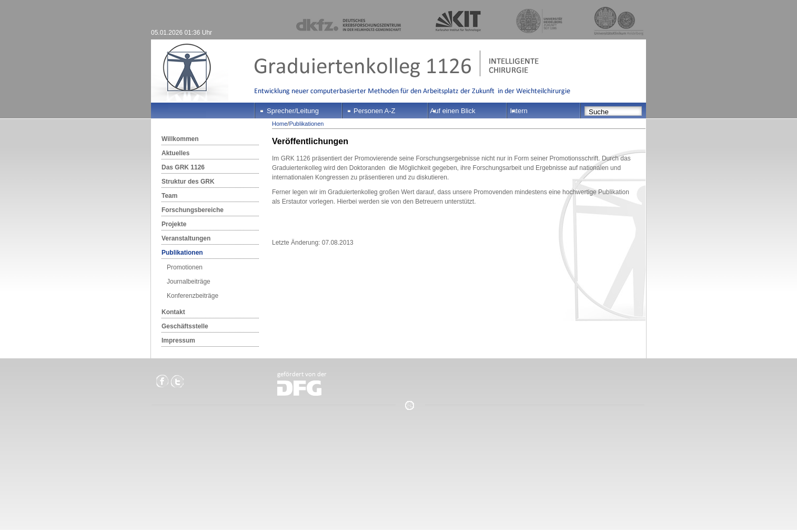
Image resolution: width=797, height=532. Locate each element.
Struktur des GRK (188, 182)
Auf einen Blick (453, 111)
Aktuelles (175, 153)
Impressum (178, 340)
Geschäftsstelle (185, 326)
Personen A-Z (375, 111)
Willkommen (180, 139)
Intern (519, 111)
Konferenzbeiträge (193, 296)
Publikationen (182, 253)
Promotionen (185, 267)
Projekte (174, 224)
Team (169, 196)
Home (280, 124)
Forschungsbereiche (193, 210)
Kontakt (173, 312)
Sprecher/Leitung (293, 111)
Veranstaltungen (186, 238)
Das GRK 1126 (183, 167)
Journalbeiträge (189, 282)
